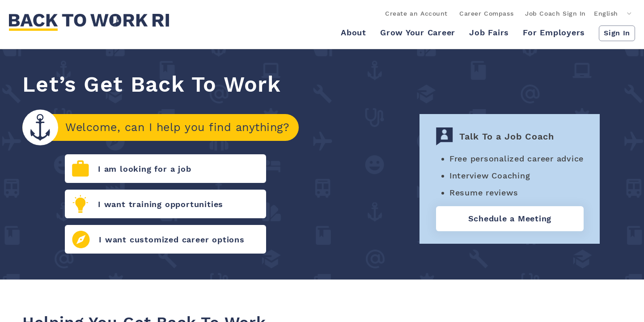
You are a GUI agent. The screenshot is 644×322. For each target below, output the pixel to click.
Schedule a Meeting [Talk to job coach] (510, 218)
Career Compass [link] (486, 13)
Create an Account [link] (416, 13)
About (354, 32)
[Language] (613, 14)
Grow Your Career (418, 32)
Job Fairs (489, 32)
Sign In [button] (617, 33)
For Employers (554, 32)
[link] (89, 22)
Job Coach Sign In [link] (555, 13)
